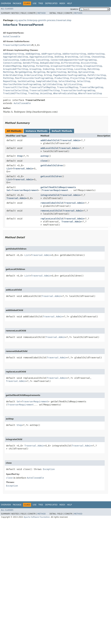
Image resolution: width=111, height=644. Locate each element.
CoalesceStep (11, 60)
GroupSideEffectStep (16, 69)
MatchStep (94, 69)
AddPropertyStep (51, 54)
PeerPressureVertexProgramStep (34, 78)
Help (69, 3)
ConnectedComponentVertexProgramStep (74, 60)
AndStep (59, 57)
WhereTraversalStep (90, 93)
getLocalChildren (51, 176)
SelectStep (84, 81)
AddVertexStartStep (74, 54)
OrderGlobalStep (13, 75)
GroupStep (35, 69)
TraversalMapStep (68, 87)
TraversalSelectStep (16, 90)
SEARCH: (74, 9)
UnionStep (46, 93)
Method (42, 13)
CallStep (85, 57)
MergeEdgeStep (24, 72)
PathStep (8, 78)
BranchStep (72, 57)
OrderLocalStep (33, 75)
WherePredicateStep (65, 93)
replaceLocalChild (52, 219)
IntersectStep (65, 69)
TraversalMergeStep (91, 87)
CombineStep (28, 60)
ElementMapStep (12, 66)
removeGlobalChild (52, 203)
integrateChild (50, 195)
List (9, 169)
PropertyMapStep (96, 78)
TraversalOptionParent (17, 45)
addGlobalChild (50, 140)
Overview (6, 3)
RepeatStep (10, 81)
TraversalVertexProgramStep (78, 90)
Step (20, 156)
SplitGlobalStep (52, 84)
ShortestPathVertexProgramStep (22, 84)
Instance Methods (36, 131)
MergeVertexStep (57, 72)
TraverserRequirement (25, 190)
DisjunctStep (89, 63)
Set (8, 190)
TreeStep (33, 93)
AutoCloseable (12, 36)
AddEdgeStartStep (14, 54)
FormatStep (43, 66)
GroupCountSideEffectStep (66, 66)
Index (62, 3)
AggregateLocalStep (41, 57)
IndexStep (49, 69)
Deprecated (51, 3)
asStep (45, 156)
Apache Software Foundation (37, 517)
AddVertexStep (96, 54)
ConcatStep (43, 60)
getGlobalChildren (52, 165)
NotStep (72, 72)
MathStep (8, 72)
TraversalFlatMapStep (43, 87)
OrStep (48, 75)
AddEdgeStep (33, 54)
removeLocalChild (51, 211)
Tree (41, 3)
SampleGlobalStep (47, 81)
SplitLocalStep (73, 84)
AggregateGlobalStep (16, 57)
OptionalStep (86, 72)
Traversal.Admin (70, 140)
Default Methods (62, 131)
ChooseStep (98, 57)
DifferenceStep (70, 63)
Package (17, 3)
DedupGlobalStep (50, 63)
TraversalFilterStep (16, 87)
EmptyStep (29, 66)
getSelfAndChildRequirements (58, 187)
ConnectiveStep (12, 63)
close (44, 161)
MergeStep (39, 72)
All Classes (7, 9)
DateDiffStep (31, 63)
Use (35, 3)
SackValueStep (26, 81)
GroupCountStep (93, 66)
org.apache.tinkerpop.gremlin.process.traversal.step (43, 20)
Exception (49, 469)
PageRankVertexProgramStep (70, 75)
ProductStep (62, 78)
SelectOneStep (67, 81)
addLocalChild (49, 148)
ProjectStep (78, 78)
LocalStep (80, 69)
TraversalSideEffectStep (45, 90)
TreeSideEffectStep (15, 93)
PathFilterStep (97, 75)
